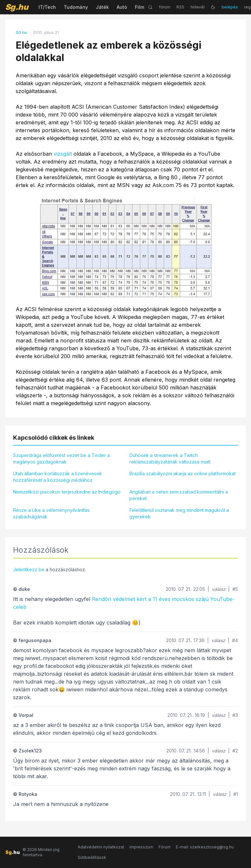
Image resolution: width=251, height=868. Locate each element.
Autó (122, 7)
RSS (180, 7)
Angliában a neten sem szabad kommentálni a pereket (179, 495)
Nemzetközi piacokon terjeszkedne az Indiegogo (67, 492)
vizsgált (63, 154)
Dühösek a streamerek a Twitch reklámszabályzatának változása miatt (170, 458)
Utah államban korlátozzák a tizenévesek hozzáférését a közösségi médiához (58, 477)
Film (140, 7)
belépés (230, 7)
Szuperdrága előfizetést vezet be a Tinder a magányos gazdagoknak (61, 458)
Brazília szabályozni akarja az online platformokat (183, 473)
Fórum (165, 847)
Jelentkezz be (29, 569)
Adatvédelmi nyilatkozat (101, 847)
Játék (102, 7)
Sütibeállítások (92, 857)
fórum (165, 7)
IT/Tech (47, 7)
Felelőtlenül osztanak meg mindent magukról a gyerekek (179, 513)
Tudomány (76, 7)
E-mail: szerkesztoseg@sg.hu (205, 847)
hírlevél (198, 7)
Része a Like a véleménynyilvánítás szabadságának (51, 513)
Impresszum (141, 847)
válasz (219, 589)
